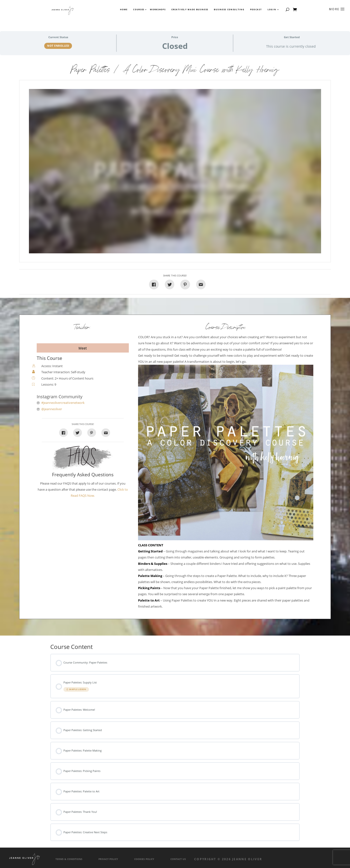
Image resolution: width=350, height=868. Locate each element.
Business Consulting (229, 9)
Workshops (158, 9)
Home (124, 9)
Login (272, 9)
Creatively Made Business (190, 9)
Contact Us (178, 859)
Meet (83, 348)
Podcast (256, 9)
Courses (139, 9)
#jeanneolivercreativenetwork (63, 403)
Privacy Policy (108, 859)
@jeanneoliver (52, 409)
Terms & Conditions (69, 859)
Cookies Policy (144, 859)
